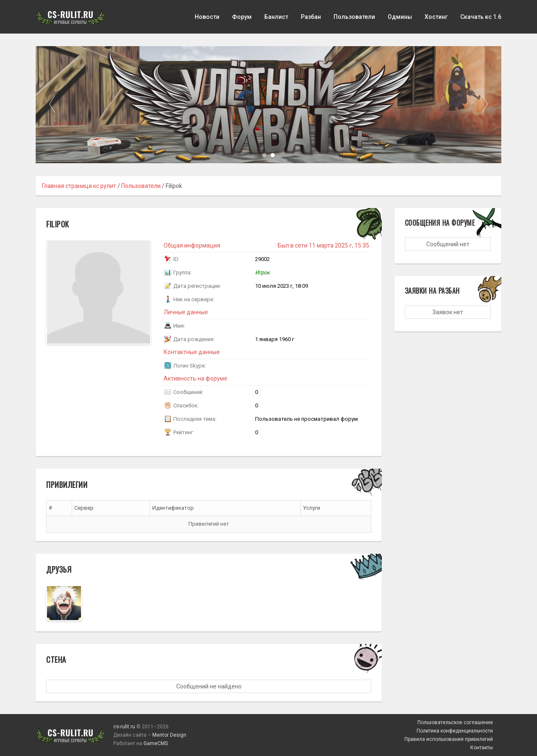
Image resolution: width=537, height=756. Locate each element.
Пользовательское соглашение (455, 722)
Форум (242, 17)
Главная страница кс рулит (79, 186)
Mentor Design (169, 735)
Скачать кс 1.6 (481, 17)
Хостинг (436, 17)
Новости (207, 17)
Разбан (311, 17)
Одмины (400, 17)
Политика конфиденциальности (455, 731)
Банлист (276, 17)
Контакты (482, 748)
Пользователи (354, 17)
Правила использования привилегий (449, 739)
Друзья (59, 569)
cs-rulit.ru (124, 727)
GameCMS (156, 743)
